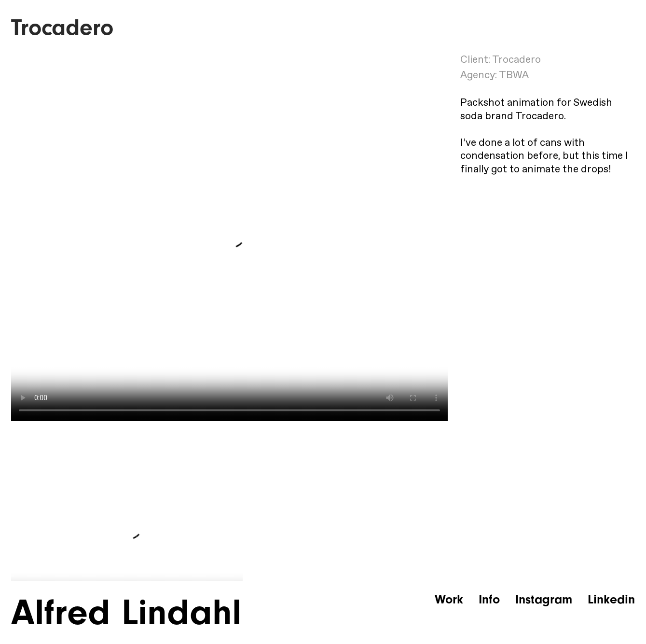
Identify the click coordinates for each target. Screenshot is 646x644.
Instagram (544, 599)
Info (489, 599)
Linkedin (611, 599)
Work (449, 599)
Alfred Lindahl (126, 612)
